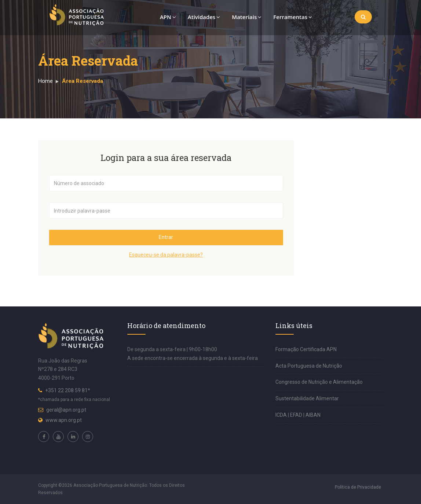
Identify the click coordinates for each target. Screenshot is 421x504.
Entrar (166, 237)
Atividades (204, 17)
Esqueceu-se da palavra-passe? (166, 255)
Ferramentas (293, 17)
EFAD (297, 415)
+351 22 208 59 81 (66, 390)
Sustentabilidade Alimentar (307, 398)
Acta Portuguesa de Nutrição (309, 366)
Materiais (247, 17)
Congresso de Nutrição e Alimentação (319, 382)
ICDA (282, 415)
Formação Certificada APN (306, 349)
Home (45, 81)
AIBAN (313, 415)
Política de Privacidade (358, 487)
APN (168, 17)
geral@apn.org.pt (66, 410)
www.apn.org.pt (64, 420)
